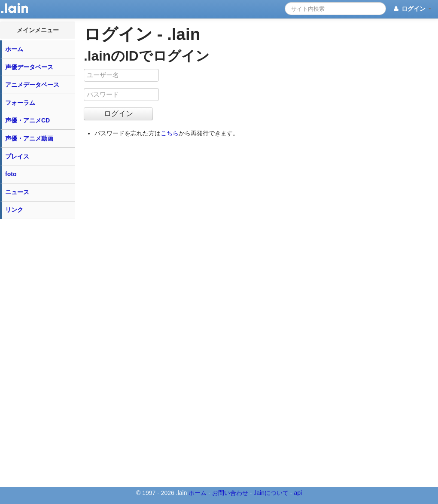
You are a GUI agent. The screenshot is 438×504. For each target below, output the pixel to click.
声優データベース (29, 67)
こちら (170, 133)
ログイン (412, 9)
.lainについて (271, 493)
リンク (14, 210)
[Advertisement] (38, 352)
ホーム (14, 49)
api (298, 493)
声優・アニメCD (27, 120)
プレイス (17, 156)
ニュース (17, 192)
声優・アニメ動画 (29, 138)
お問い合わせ (230, 493)
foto (11, 174)
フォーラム (20, 103)
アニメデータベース (32, 85)
